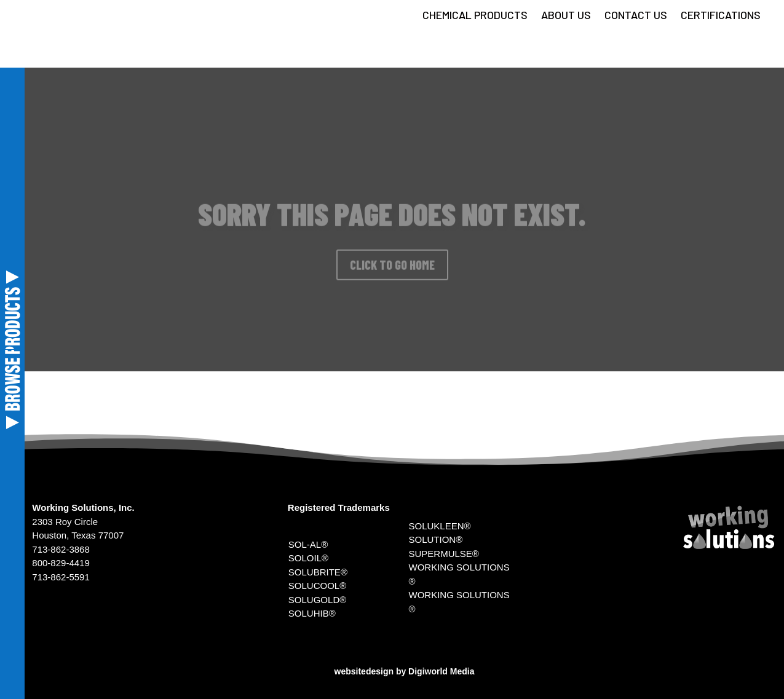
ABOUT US (566, 16)
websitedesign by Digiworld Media (405, 671)
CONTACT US (636, 16)
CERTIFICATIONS (721, 16)
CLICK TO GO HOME (392, 270)
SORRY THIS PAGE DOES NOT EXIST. (392, 219)
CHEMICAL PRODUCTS (475, 16)
